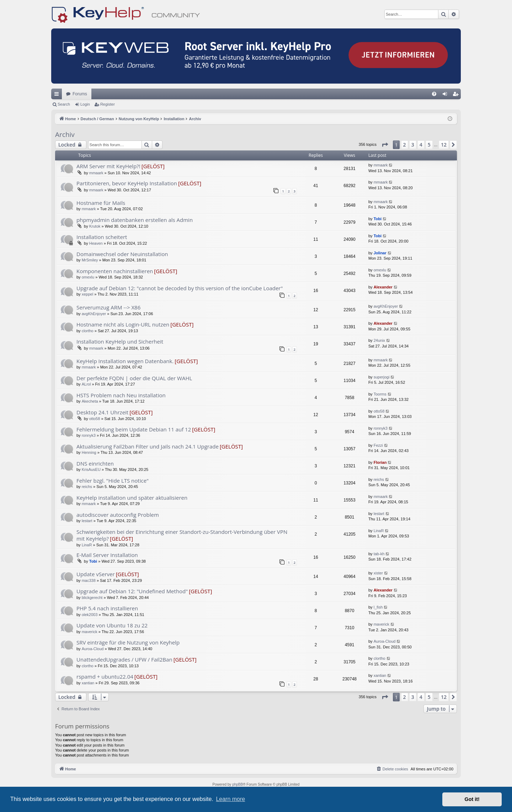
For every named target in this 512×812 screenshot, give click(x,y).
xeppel (87, 294)
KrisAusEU (91, 469)
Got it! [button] (472, 799)
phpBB (238, 784)
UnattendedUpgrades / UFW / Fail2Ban (124, 659)
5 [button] (429, 145)
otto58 (95, 419)
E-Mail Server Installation (107, 555)
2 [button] (405, 145)
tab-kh (379, 554)
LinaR (87, 545)
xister (378, 573)
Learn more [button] (230, 799)
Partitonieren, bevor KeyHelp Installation (127, 183)
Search (64, 104)
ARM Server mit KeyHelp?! (108, 166)
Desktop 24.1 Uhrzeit (102, 412)
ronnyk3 (89, 435)
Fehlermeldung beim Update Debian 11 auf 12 (134, 429)
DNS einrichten (95, 463)
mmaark (96, 173)
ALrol (86, 384)
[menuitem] (434, 94)
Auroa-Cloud (93, 649)
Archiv (65, 134)
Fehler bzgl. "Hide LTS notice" (113, 481)
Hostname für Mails (101, 203)
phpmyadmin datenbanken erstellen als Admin (135, 220)
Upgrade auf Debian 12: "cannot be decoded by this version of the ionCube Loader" (180, 288)
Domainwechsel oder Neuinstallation (122, 254)
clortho (88, 331)
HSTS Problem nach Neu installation (121, 395)
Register (108, 104)
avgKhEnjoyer (94, 314)
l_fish (378, 607)
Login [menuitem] (446, 95)
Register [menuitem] (457, 95)
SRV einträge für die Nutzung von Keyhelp (128, 642)
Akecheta (90, 401)
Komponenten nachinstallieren (115, 271)
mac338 (89, 580)
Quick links (58, 95)
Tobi (378, 219)
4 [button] (421, 145)
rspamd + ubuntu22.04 (105, 676)
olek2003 (90, 615)
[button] (385, 145)
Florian (380, 462)
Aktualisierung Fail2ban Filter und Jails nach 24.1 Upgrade (148, 446)
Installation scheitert (102, 237)
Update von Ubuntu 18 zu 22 (112, 625)
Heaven (96, 243)
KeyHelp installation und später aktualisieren (132, 498)
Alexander (383, 287)
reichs (87, 487)
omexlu (88, 277)
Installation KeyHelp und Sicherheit (120, 341)
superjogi (382, 377)
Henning (89, 452)
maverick (90, 632)
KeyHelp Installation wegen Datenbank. (125, 361)
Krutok (95, 226)
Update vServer (96, 574)
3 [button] (413, 145)
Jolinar (380, 253)
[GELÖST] (153, 166)
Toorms (380, 394)
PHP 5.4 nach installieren (107, 608)
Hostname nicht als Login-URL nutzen (123, 324)
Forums (80, 94)
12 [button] (444, 145)
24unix (379, 340)
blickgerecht (92, 598)
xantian (88, 683)
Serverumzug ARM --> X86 (108, 307)
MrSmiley (90, 260)
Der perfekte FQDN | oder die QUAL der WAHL (134, 378)
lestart (87, 521)
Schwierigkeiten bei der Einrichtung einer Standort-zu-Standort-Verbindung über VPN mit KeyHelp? (182, 535)
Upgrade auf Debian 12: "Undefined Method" (132, 591)
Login (85, 104)
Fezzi (378, 445)
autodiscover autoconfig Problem (118, 515)
